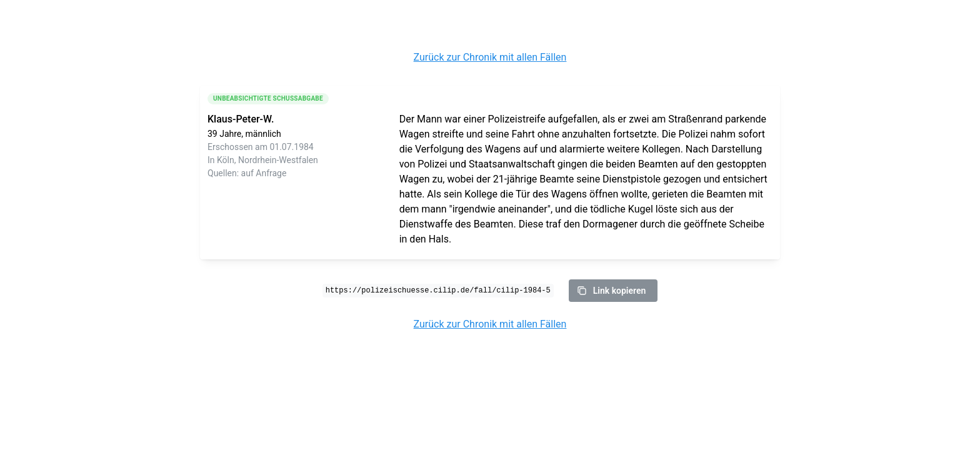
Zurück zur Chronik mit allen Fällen (490, 57)
